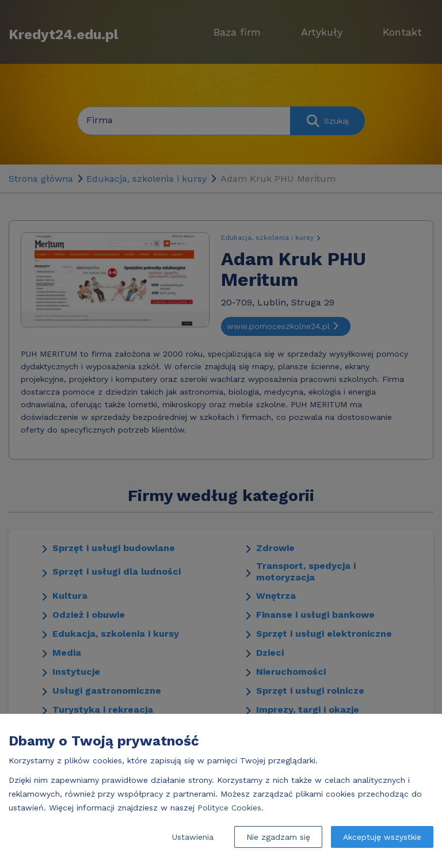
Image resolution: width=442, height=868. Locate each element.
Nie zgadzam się (278, 837)
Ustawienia (193, 837)
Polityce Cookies (229, 808)
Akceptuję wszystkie (382, 837)
